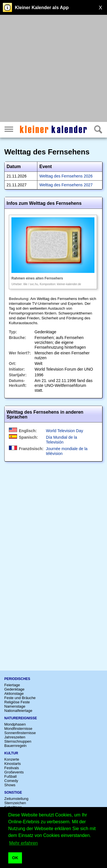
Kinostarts (13, 764)
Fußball (10, 776)
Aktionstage (14, 694)
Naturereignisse (21, 718)
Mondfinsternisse (18, 729)
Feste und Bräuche (20, 698)
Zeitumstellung (16, 799)
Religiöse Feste (17, 702)
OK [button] (15, 858)
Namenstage (15, 706)
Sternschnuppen (18, 741)
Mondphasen (15, 724)
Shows (10, 785)
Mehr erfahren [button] (24, 843)
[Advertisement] (53, 69)
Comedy (11, 781)
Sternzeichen (15, 803)
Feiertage (12, 685)
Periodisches (17, 679)
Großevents (14, 772)
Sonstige (13, 793)
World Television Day (64, 431)
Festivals (12, 768)
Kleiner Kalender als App (42, 8)
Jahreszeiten (15, 737)
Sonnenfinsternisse (20, 733)
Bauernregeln (15, 746)
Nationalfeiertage (18, 711)
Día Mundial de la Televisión (61, 440)
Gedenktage (14, 689)
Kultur (11, 753)
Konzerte (12, 759)
